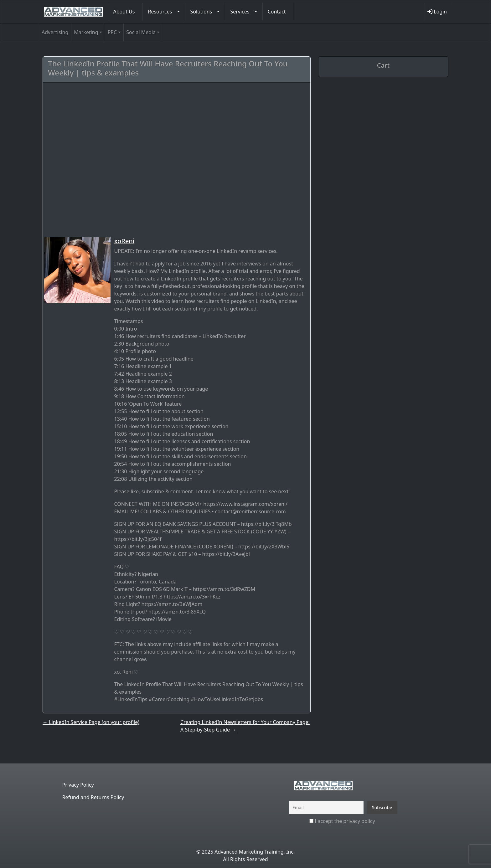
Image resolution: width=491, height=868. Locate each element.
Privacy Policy (78, 785)
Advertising (55, 32)
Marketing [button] (86, 32)
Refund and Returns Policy (93, 797)
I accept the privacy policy (342, 821)
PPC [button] (112, 32)
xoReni (124, 241)
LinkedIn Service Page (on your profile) (91, 722)
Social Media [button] (141, 32)
